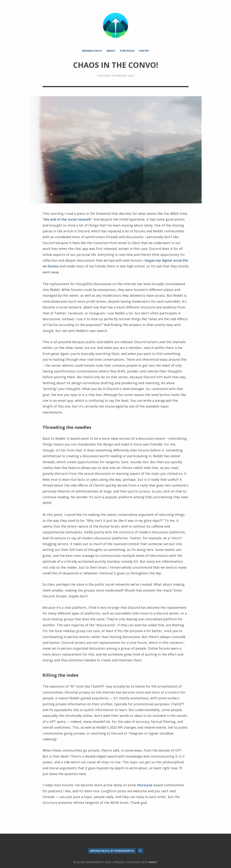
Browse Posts (92, 51)
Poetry (144, 51)
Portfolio (127, 51)
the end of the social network (67, 219)
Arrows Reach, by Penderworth (112, 851)
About (111, 51)
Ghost (153, 862)
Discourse (145, 785)
